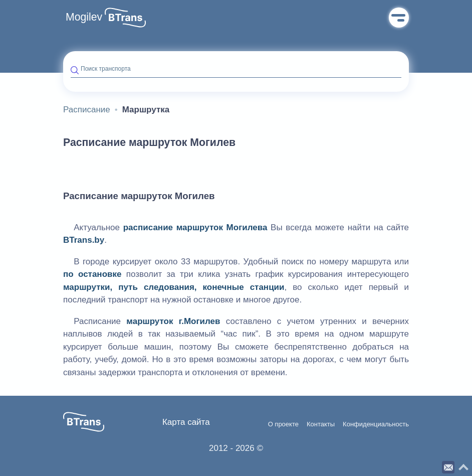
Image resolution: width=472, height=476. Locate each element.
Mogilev (84, 17)
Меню (399, 18)
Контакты (321, 424)
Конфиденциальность (376, 424)
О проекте (283, 424)
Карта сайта (186, 422)
